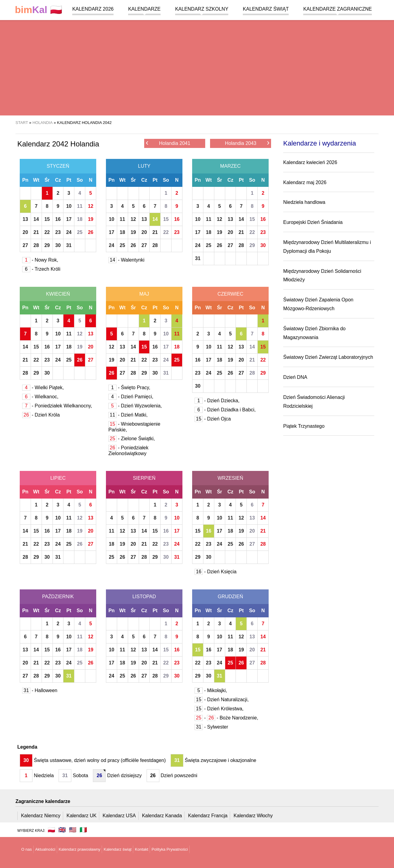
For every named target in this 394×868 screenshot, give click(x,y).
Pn (25, 180)
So (80, 180)
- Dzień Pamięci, (131, 397)
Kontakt (141, 849)
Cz (58, 180)
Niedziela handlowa (304, 202)
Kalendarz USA (119, 816)
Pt (69, 180)
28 (36, 245)
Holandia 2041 (168, 143)
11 (80, 206)
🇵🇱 (39, 10)
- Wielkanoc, (40, 397)
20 (25, 232)
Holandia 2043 (247, 143)
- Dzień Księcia (216, 572)
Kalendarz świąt (266, 9)
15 (47, 219)
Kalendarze (144, 9)
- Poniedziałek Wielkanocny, (57, 406)
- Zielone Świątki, (132, 439)
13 (25, 219)
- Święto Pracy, (129, 388)
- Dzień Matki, (128, 415)
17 (69, 219)
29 (47, 245)
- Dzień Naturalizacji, (222, 700)
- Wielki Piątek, (43, 388)
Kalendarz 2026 (93, 9)
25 (80, 232)
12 (91, 206)
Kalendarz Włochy (253, 816)
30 (58, 245)
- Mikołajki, (211, 690)
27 (25, 245)
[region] (197, 67)
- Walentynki (126, 260)
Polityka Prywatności (170, 849)
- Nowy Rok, (40, 260)
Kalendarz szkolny (202, 9)
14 (36, 219)
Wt (36, 180)
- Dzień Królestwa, (219, 709)
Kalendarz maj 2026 (305, 182)
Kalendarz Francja (208, 816)
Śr (47, 180)
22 (47, 232)
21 (36, 232)
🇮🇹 (83, 830)
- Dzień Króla (41, 415)
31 (69, 245)
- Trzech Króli (41, 269)
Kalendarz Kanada (162, 816)
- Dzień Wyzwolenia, (135, 406)
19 (91, 219)
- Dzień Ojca (213, 419)
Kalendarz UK (82, 816)
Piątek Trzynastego (304, 426)
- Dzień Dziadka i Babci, (225, 410)
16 (58, 219)
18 (80, 219)
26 (91, 232)
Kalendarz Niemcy (41, 816)
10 (69, 206)
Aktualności (45, 849)
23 (58, 232)
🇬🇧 (62, 830)
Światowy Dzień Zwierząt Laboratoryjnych (328, 357)
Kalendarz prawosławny (79, 849)
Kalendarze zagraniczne (338, 9)
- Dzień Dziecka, (217, 401)
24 (69, 232)
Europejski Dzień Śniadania (313, 222)
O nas (27, 849)
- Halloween (40, 690)
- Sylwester (211, 727)
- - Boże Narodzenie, (226, 718)
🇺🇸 (73, 830)
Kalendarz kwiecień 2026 (310, 162)
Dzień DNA (295, 377)
